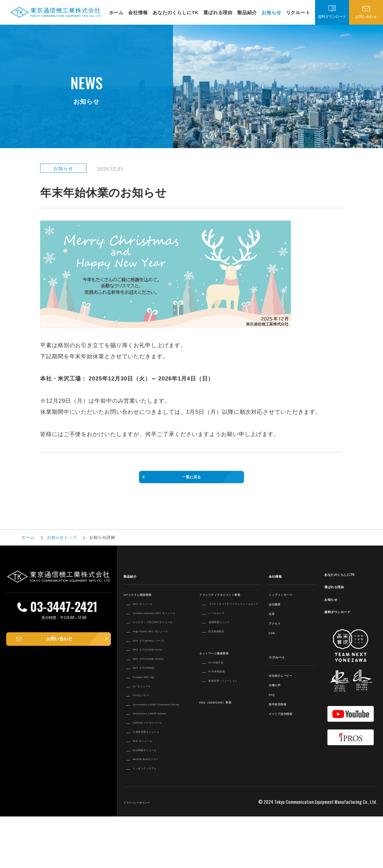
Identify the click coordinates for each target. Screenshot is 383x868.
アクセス (279, 632)
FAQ (274, 703)
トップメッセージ (288, 603)
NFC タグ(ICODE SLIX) (158, 682)
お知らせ (271, 12)
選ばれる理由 (218, 12)
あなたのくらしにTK (176, 12)
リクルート (298, 12)
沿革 (274, 622)
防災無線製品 (222, 652)
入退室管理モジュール (156, 783)
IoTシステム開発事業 (147, 603)
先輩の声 (279, 694)
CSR (274, 641)
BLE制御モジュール (153, 801)
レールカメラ (222, 634)
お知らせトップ (62, 547)
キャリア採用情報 (288, 722)
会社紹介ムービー (288, 684)
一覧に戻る (192, 482)
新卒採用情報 (283, 713)
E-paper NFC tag (151, 716)
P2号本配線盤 (223, 692)
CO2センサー (147, 734)
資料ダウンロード (332, 17)
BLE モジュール (149, 791)
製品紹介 (247, 12)
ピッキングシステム (154, 819)
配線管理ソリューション (234, 702)
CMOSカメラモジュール (158, 773)
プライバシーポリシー (147, 853)
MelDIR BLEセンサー (155, 810)
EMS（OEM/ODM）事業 (227, 723)
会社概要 (279, 613)
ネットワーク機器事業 (224, 674)
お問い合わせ (366, 17)
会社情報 (138, 12)
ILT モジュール (148, 725)
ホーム (116, 12)
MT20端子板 (221, 683)
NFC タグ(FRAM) (151, 707)
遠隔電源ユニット (227, 643)
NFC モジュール (150, 612)
